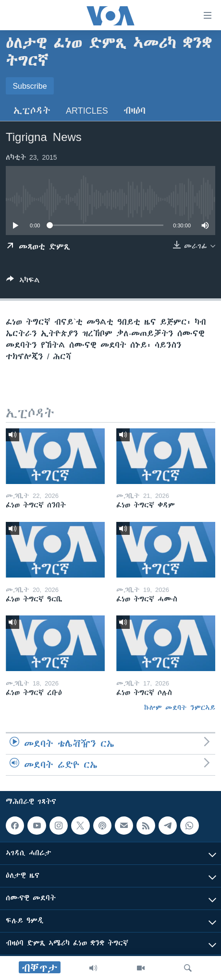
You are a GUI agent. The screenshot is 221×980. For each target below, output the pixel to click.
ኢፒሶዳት (32, 111)
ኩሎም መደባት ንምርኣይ (180, 708)
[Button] (23, 282)
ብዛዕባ (135, 111)
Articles (87, 111)
